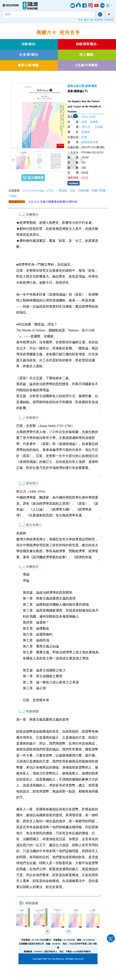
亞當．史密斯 (90, 122)
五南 (84, 137)
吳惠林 (85, 132)
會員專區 (99, 20)
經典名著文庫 (76, 86)
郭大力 (86, 127)
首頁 (81, 20)
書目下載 (89, 20)
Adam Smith (88, 117)
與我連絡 (109, 20)
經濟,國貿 (91, 86)
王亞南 (99, 127)
